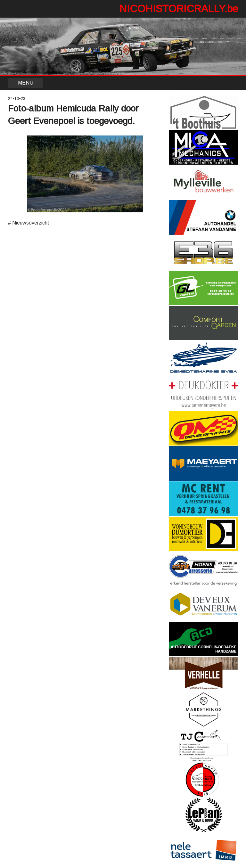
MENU (26, 83)
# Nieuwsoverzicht (29, 223)
